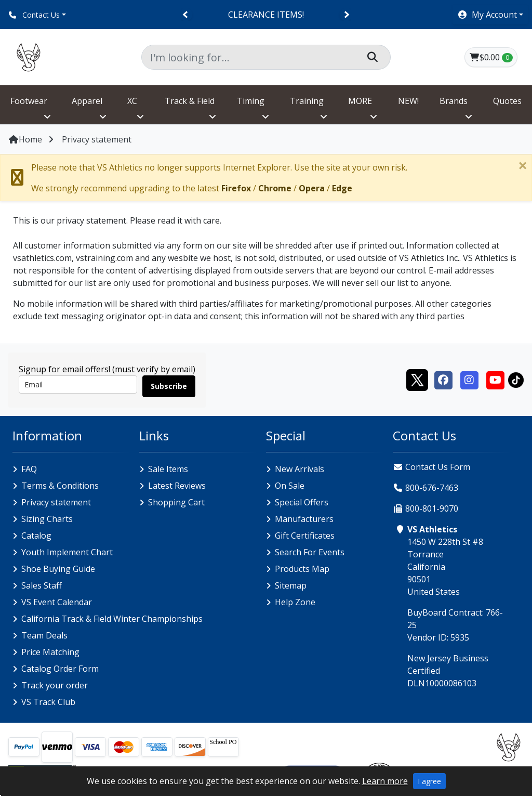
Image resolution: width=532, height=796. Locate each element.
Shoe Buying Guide (58, 569)
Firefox (236, 188)
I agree (429, 781)
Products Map (302, 569)
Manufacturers (304, 519)
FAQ (29, 469)
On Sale (290, 486)
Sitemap (291, 585)
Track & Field (190, 101)
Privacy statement (56, 502)
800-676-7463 (432, 488)
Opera (312, 188)
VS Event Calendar (57, 602)
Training (307, 101)
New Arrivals (300, 469)
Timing (251, 101)
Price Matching (50, 652)
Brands (454, 101)
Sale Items (168, 469)
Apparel (87, 101)
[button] (490, 15)
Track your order (55, 685)
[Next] (346, 15)
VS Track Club (48, 702)
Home (25, 139)
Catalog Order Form (60, 669)
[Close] (523, 165)
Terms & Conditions (60, 486)
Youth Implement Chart (67, 552)
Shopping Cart (176, 502)
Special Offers (302, 502)
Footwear (29, 101)
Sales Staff (42, 585)
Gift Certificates (305, 536)
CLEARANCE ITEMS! (266, 15)
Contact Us (34, 15)
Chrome (275, 188)
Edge (342, 188)
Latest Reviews (177, 486)
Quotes (507, 101)
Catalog (36, 536)
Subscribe (169, 386)
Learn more (385, 781)
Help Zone (295, 602)
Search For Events (310, 552)
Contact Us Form (431, 467)
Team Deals (44, 635)
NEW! (408, 101)
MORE (360, 101)
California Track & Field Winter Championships (112, 619)
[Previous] (186, 15)
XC (132, 101)
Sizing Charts (47, 519)
